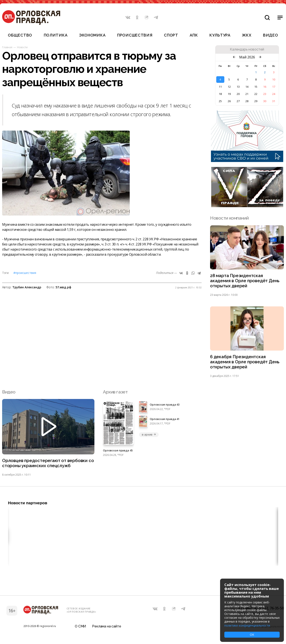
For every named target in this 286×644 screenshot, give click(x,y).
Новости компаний (229, 218)
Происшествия (135, 35)
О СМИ (80, 628)
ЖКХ (247, 35)
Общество (20, 35)
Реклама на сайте (107, 628)
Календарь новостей (247, 49)
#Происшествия (25, 273)
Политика (56, 35)
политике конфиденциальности (247, 625)
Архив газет (115, 393)
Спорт (171, 35)
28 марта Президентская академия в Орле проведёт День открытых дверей (245, 281)
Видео (271, 35)
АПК (194, 35)
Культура (220, 35)
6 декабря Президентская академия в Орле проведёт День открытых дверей (245, 363)
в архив (149, 436)
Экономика (92, 35)
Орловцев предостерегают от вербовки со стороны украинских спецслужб (46, 465)
